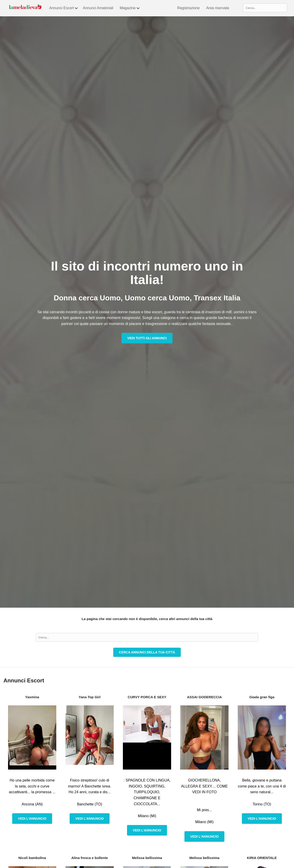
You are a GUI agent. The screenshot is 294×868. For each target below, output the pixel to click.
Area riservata (218, 8)
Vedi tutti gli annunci (147, 338)
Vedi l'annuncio (32, 819)
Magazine (130, 8)
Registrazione (189, 8)
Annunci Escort (64, 8)
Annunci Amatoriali (98, 8)
